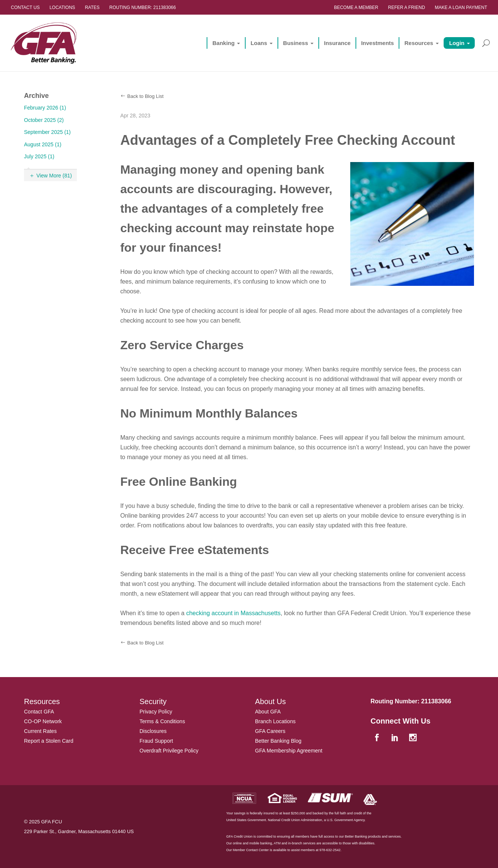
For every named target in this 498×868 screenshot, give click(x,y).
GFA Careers (270, 731)
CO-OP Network (43, 721)
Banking (223, 43)
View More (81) (54, 176)
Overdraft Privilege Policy (169, 751)
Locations (62, 8)
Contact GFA (39, 712)
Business (296, 43)
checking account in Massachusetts (233, 613)
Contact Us (25, 8)
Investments (378, 43)
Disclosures (153, 731)
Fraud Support (156, 741)
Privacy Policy (156, 712)
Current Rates (40, 731)
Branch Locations (275, 721)
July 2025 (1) (39, 156)
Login (457, 43)
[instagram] (414, 738)
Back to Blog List (145, 96)
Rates (92, 8)
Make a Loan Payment (461, 8)
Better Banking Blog (278, 741)
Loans (259, 43)
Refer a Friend (407, 8)
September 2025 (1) (47, 132)
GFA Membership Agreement (289, 751)
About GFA (268, 712)
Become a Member (356, 8)
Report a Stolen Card (49, 741)
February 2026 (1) (45, 108)
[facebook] (378, 738)
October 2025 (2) (44, 120)
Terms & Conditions (162, 721)
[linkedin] (396, 738)
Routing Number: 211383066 (143, 8)
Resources (419, 43)
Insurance (337, 43)
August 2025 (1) (43, 144)
